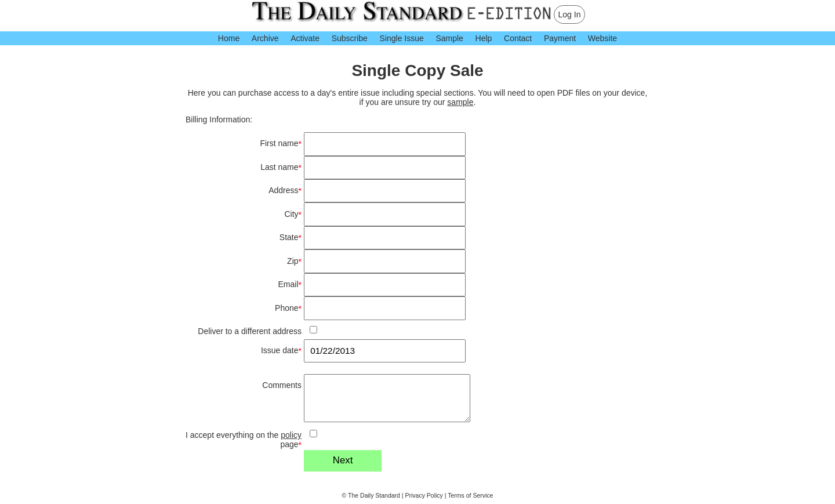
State (291, 238)
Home (229, 38)
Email (290, 284)
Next (343, 460)
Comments (282, 385)
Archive (265, 38)
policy (291, 435)
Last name (281, 167)
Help (484, 38)
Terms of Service (470, 495)
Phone (288, 308)
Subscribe (350, 38)
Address (285, 191)
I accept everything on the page (244, 440)
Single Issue (402, 38)
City (293, 214)
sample (460, 102)
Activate (305, 38)
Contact (518, 38)
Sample (449, 38)
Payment (560, 38)
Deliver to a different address (250, 331)
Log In (570, 14)
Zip (294, 261)
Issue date (281, 351)
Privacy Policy (424, 495)
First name (281, 144)
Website (602, 38)
